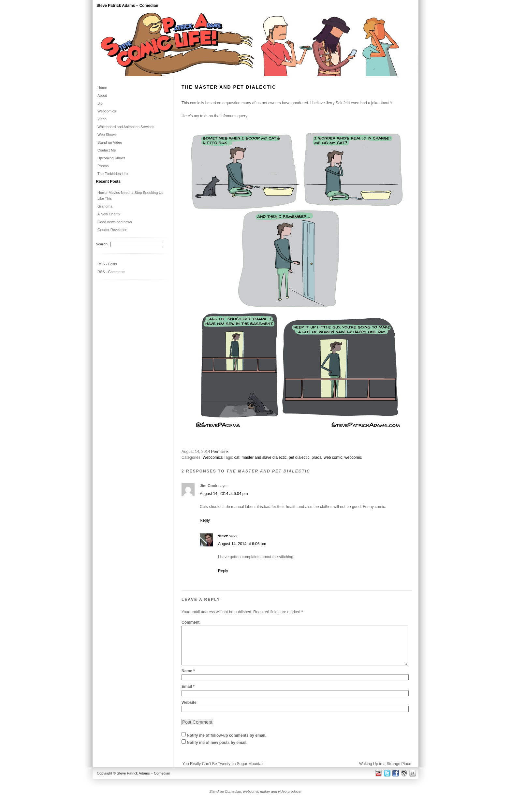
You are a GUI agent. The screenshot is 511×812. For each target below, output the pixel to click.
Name (188, 679)
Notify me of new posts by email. (217, 750)
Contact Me (107, 150)
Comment (190, 622)
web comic (333, 457)
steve (223, 536)
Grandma (105, 206)
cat (237, 457)
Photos (103, 166)
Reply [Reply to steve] (223, 571)
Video (102, 119)
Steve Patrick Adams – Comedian (127, 6)
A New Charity (109, 214)
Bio (100, 103)
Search (102, 244)
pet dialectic (299, 457)
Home (102, 88)
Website (189, 710)
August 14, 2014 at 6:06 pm (242, 544)
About (102, 95)
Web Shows (107, 135)
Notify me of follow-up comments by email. (226, 743)
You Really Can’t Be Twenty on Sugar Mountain (223, 772)
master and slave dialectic (264, 457)
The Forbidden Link (113, 174)
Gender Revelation (112, 230)
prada (317, 457)
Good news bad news (115, 222)
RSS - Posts (107, 264)
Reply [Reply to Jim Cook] (205, 520)
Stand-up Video (110, 142)
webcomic (353, 457)
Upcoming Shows (111, 158)
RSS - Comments (111, 272)
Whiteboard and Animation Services (126, 127)
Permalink (220, 452)
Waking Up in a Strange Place (385, 772)
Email (188, 694)
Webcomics (213, 457)
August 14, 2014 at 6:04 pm (224, 494)
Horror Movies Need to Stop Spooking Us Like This (130, 196)
